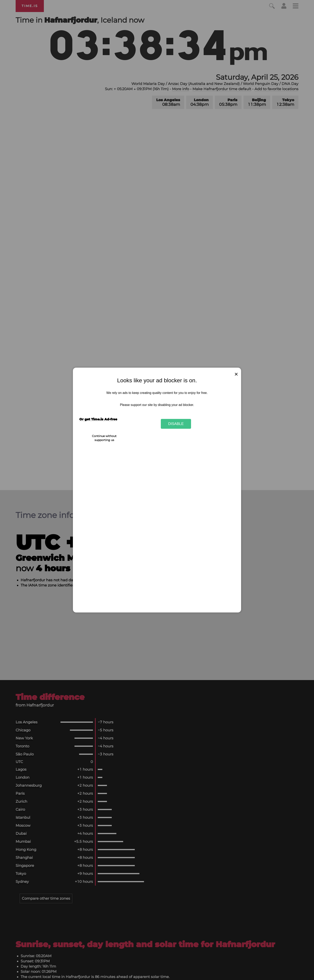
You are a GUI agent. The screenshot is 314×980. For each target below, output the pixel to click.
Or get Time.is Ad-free (98, 419)
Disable (176, 424)
